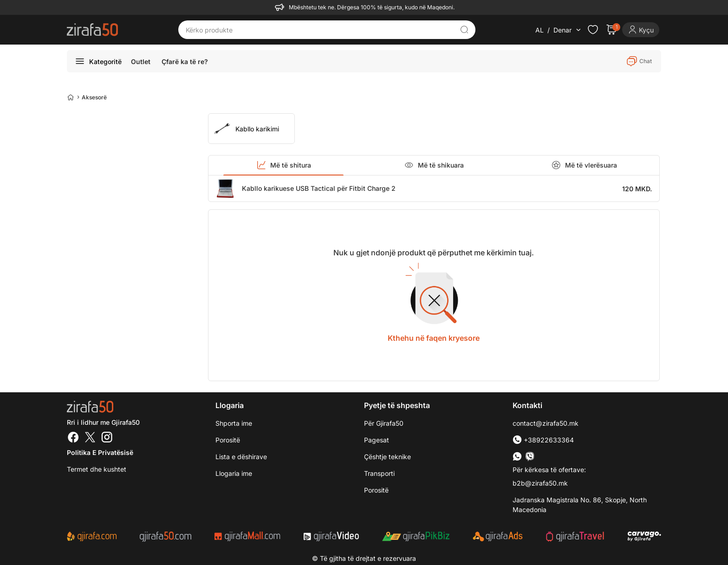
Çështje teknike (387, 457)
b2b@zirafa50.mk (540, 483)
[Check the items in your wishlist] (593, 30)
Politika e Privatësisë (100, 452)
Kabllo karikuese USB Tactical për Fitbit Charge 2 (319, 188)
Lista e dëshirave (241, 457)
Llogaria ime (234, 473)
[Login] (641, 30)
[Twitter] (90, 438)
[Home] (71, 97)
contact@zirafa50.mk (546, 423)
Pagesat (377, 440)
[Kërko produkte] (320, 30)
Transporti (379, 473)
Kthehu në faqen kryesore (434, 338)
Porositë (376, 490)
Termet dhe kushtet (97, 469)
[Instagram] (107, 438)
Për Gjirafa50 (384, 423)
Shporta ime (234, 423)
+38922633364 (543, 440)
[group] (251, 129)
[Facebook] (73, 438)
